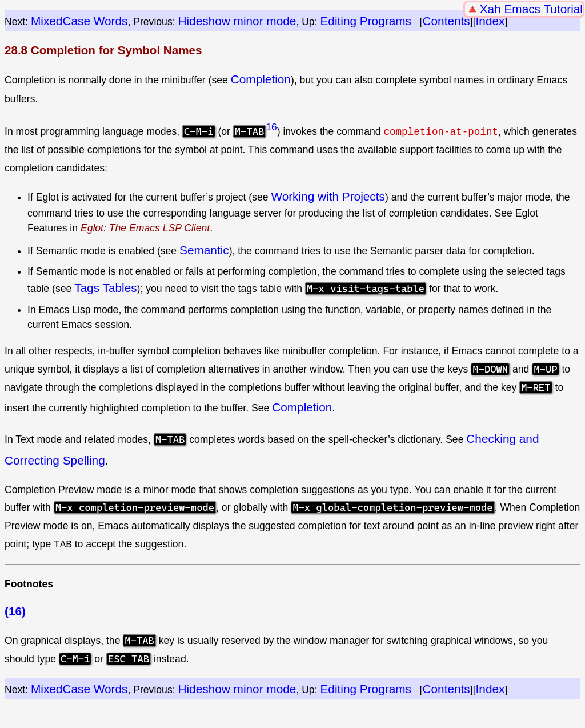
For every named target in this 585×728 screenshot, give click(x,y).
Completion (261, 79)
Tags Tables (105, 288)
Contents (446, 21)
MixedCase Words (79, 21)
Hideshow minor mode (237, 21)
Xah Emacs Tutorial (531, 9)
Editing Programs (366, 21)
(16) (15, 611)
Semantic (204, 249)
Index (490, 21)
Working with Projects (328, 196)
